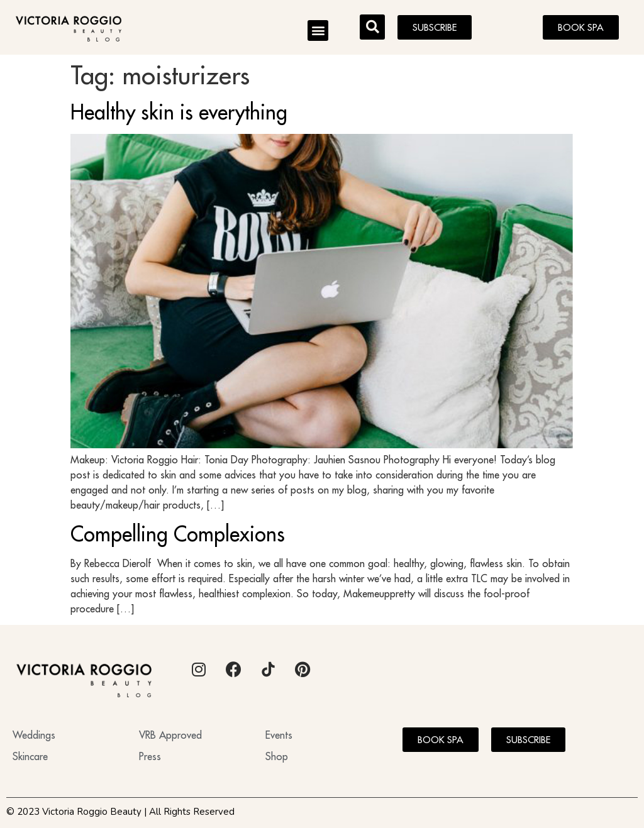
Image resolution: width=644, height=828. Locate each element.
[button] (318, 30)
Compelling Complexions (178, 534)
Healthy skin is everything (179, 112)
